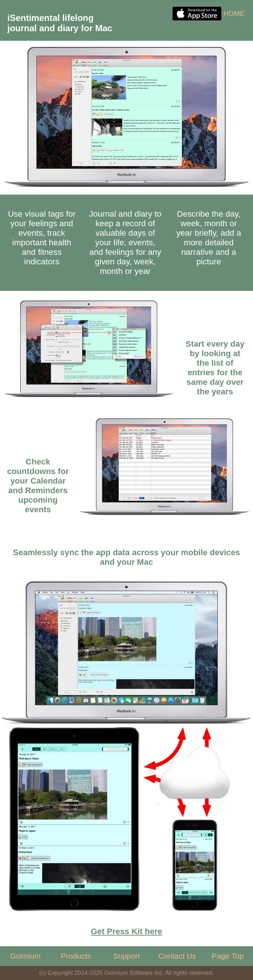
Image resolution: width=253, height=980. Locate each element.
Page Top (228, 956)
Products (76, 956)
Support (127, 956)
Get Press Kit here (126, 931)
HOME (234, 13)
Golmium (25, 956)
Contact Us (177, 956)
